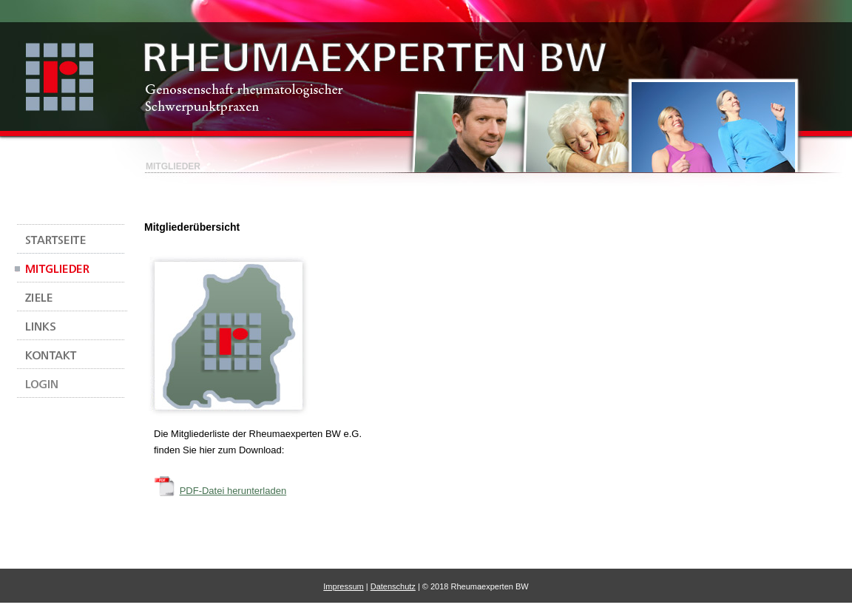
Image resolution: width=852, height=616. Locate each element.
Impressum (343, 586)
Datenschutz (393, 586)
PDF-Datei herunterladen (233, 491)
